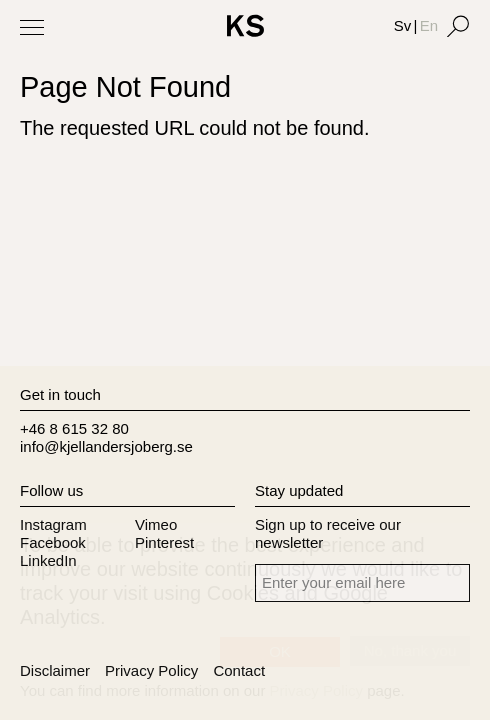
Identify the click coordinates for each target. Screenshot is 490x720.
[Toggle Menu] (32, 27)
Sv (403, 25)
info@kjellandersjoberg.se (106, 446)
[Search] (458, 26)
